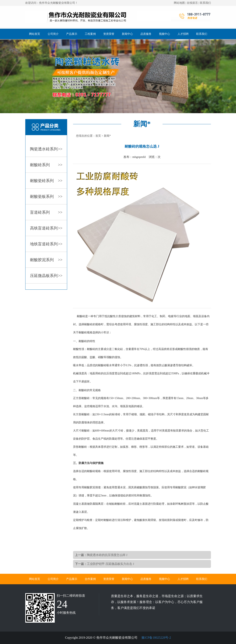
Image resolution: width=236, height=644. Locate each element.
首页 (98, 136)
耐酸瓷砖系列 (46, 181)
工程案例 (90, 34)
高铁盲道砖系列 (46, 228)
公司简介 (53, 34)
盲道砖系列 (46, 212)
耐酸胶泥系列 (46, 260)
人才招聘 (183, 34)
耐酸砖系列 (46, 165)
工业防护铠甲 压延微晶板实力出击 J (110, 564)
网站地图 (179, 3)
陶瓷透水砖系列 (46, 149)
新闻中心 (127, 34)
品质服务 (146, 34)
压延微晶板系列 (46, 276)
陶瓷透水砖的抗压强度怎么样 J (107, 555)
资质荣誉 (109, 34)
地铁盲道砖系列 (46, 244)
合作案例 (90, 579)
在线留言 (192, 3)
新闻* (107, 136)
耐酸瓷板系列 (46, 196)
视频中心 (165, 34)
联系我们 (205, 3)
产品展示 (72, 34)
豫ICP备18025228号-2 (156, 638)
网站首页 (35, 34)
